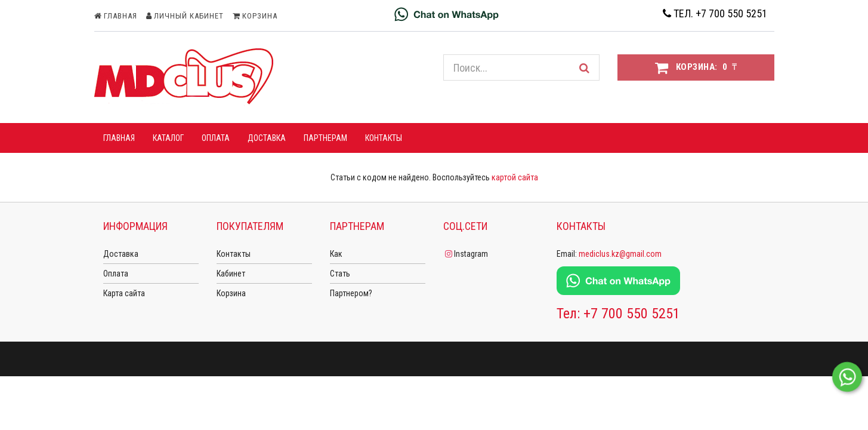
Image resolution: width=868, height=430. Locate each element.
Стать (340, 274)
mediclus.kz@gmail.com (620, 254)
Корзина (231, 293)
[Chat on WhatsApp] (447, 14)
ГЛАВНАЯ (119, 138)
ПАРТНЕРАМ (325, 138)
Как (336, 254)
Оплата (116, 274)
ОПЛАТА (216, 138)
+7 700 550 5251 (632, 314)
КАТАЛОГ (168, 138)
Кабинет (231, 274)
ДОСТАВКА (267, 138)
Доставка (121, 254)
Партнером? (351, 293)
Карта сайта (124, 293)
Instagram (466, 254)
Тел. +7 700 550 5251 (715, 13)
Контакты (384, 138)
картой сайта (515, 177)
